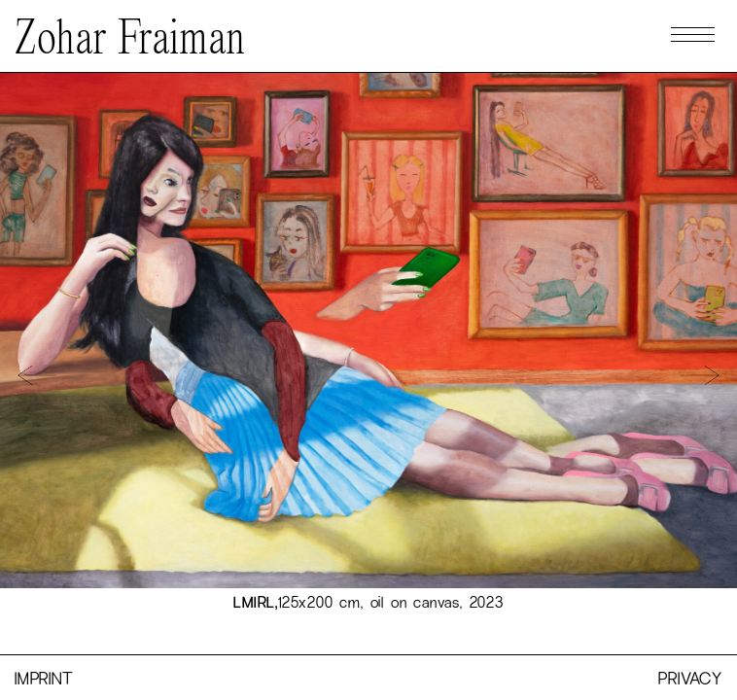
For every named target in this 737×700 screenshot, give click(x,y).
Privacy (690, 678)
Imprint (44, 678)
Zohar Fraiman (130, 41)
